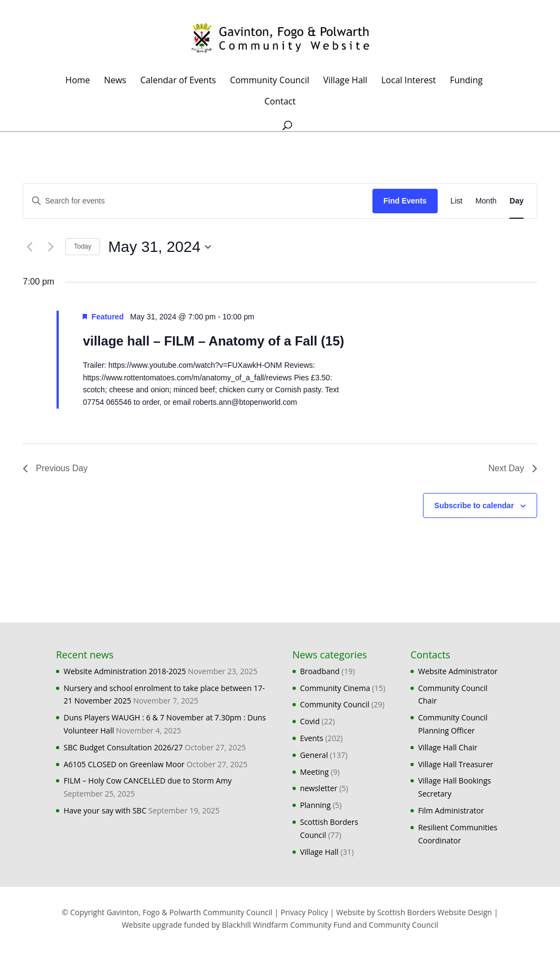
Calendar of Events (178, 81)
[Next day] (51, 247)
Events (312, 738)
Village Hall (345, 81)
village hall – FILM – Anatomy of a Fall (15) (213, 341)
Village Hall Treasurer (456, 764)
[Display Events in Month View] (486, 201)
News (115, 81)
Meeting (315, 772)
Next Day (513, 468)
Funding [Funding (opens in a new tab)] (466, 81)
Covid (310, 721)
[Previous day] (29, 247)
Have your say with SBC (105, 810)
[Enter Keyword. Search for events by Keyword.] (198, 201)
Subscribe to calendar (474, 505)
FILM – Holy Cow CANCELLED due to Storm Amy (148, 781)
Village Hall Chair (448, 747)
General (314, 755)
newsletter (319, 788)
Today (83, 246)
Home (77, 81)
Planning (316, 805)
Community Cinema (335, 688)
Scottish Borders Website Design (435, 912)
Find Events (405, 201)
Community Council (270, 81)
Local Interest (409, 81)
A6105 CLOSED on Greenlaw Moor (124, 764)
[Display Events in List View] (457, 201)
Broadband (320, 671)
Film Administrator (451, 810)
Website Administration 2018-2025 (125, 671)
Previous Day (55, 468)
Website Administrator (458, 671)
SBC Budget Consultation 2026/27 (123, 747)
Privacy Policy (304, 912)
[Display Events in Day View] (517, 201)
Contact (280, 102)
